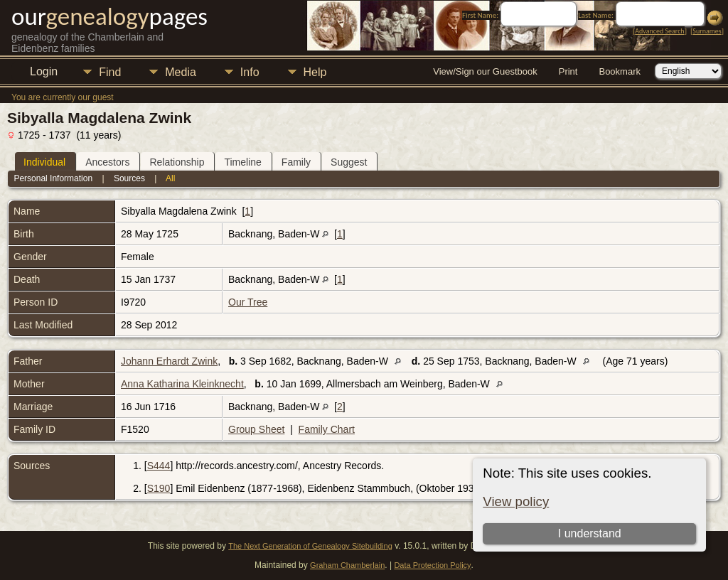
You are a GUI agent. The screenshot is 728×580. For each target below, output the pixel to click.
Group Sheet (256, 429)
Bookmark (620, 71)
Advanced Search (659, 31)
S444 (159, 466)
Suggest (349, 162)
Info (250, 72)
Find (110, 72)
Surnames (707, 31)
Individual (44, 162)
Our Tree (248, 302)
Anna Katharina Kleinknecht (182, 384)
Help (315, 72)
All (170, 178)
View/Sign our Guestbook (485, 71)
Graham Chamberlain (347, 565)
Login (44, 71)
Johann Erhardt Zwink (169, 361)
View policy (516, 501)
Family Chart (327, 429)
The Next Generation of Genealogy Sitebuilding (310, 546)
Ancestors (107, 162)
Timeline (242, 162)
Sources (129, 178)
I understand (590, 533)
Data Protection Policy (432, 565)
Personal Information (53, 178)
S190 (159, 488)
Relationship (177, 162)
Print (568, 71)
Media (181, 72)
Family (296, 162)
